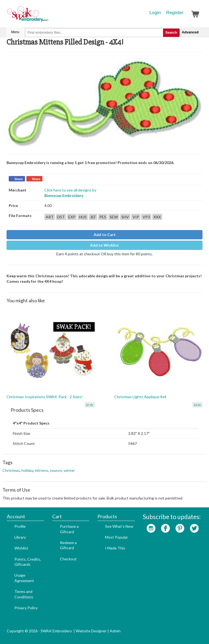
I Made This (115, 548)
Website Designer (91, 631)
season (56, 470)
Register (175, 13)
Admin (115, 631)
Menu (15, 32)
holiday (27, 470)
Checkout (68, 559)
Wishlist (21, 548)
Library (20, 537)
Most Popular (116, 537)
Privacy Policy (26, 608)
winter (69, 470)
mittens (42, 470)
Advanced (190, 32)
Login (155, 13)
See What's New (119, 526)
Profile (20, 526)
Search (171, 32)
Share (19, 179)
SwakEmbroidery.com (47, 16)
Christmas (11, 470)
